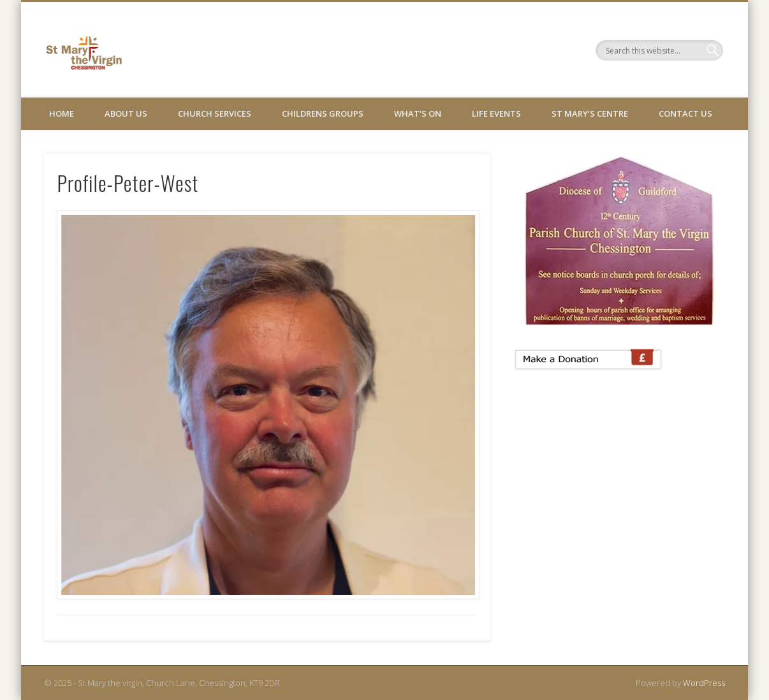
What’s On (418, 113)
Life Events (496, 113)
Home (62, 113)
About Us (126, 113)
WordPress (704, 683)
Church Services (215, 113)
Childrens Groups (323, 113)
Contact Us (685, 113)
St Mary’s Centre (590, 113)
